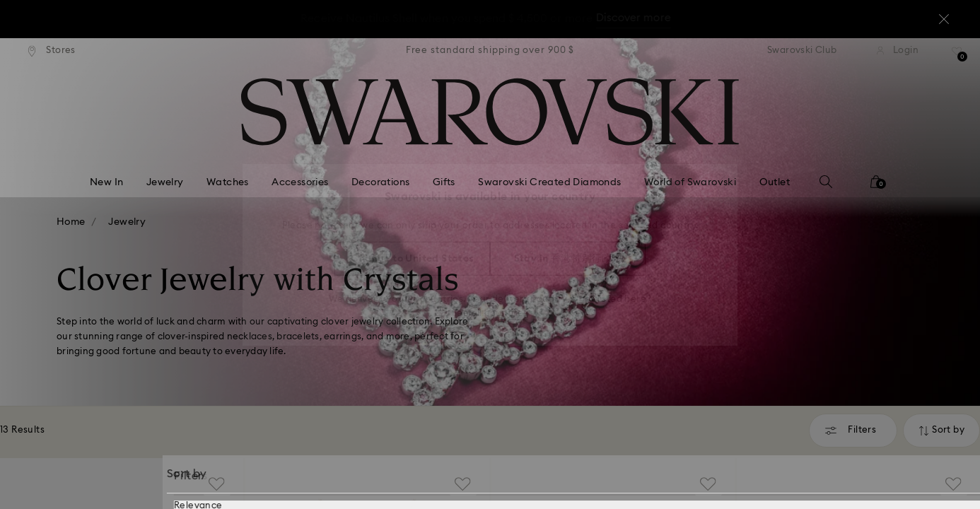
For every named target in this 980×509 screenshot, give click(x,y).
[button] (723, 171)
